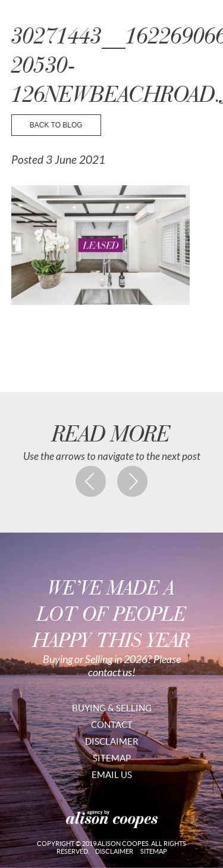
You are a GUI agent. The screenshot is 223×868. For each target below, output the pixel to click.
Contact (112, 725)
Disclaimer (112, 741)
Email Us (112, 775)
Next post (133, 481)
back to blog (56, 125)
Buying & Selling (112, 708)
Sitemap (112, 758)
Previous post (91, 481)
